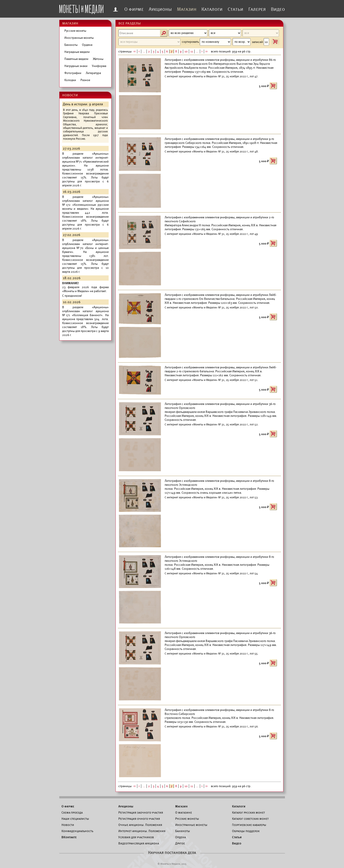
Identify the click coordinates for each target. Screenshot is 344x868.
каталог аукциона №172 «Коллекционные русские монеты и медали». (85, 205)
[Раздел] (188, 33)
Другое (180, 843)
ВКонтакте (69, 837)
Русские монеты (75, 31)
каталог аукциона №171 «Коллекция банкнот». (85, 313)
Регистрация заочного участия (141, 812)
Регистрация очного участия (139, 819)
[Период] (149, 42)
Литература (93, 73)
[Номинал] (261, 33)
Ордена (87, 45)
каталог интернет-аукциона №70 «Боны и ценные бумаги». (85, 248)
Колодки (70, 80)
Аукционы (160, 9)
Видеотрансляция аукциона (139, 843)
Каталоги (212, 9)
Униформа (99, 66)
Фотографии (73, 73)
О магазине (184, 812)
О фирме (134, 9)
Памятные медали (76, 59)
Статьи (235, 9)
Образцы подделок (246, 831)
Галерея (257, 9)
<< (135, 51)
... (144, 51)
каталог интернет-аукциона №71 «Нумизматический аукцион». (85, 162)
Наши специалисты (75, 819)
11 (192, 51)
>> (206, 51)
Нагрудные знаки (76, 66)
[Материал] (225, 33)
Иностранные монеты (79, 38)
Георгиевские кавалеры (249, 825)
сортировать (206, 42)
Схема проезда (72, 812)
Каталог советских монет (250, 819)
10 (186, 51)
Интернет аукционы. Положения (142, 831)
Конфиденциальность (77, 831)
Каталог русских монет (248, 812)
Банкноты (71, 45)
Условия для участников (136, 837)
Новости (68, 825)
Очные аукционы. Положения (140, 825)
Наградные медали (77, 52)
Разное (85, 80)
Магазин (187, 9)
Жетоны (98, 59)
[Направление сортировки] (242, 42)
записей (260, 42)
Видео (278, 9)
